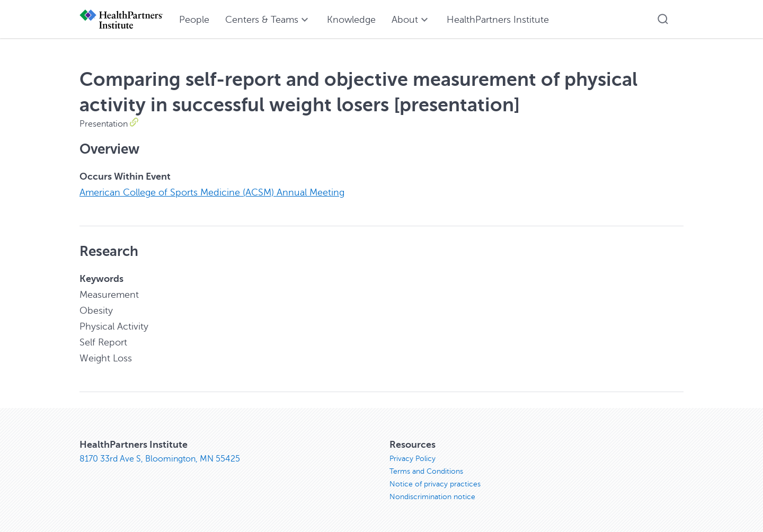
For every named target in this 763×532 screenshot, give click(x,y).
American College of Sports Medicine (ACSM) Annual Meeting (212, 192)
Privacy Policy (412, 459)
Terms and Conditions (426, 471)
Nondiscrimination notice (432, 497)
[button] (663, 19)
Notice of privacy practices (435, 484)
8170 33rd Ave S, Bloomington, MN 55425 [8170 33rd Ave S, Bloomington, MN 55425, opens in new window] (160, 459)
